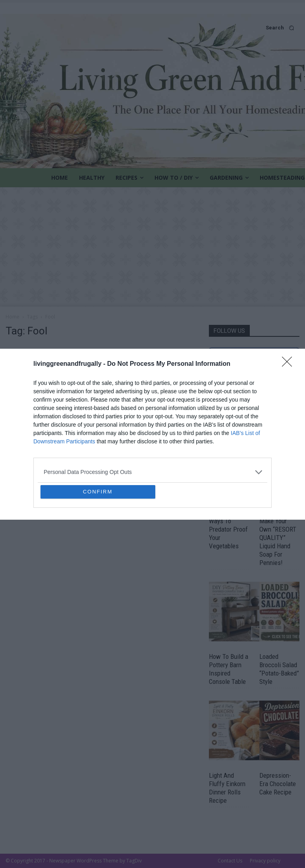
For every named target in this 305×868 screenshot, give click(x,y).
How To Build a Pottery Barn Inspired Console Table (229, 669)
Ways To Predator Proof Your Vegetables (228, 533)
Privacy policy (265, 861)
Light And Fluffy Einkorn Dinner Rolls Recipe (227, 788)
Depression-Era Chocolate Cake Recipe (278, 784)
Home (13, 317)
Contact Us (230, 861)
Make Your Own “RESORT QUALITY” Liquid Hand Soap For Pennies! (278, 542)
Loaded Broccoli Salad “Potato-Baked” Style (279, 669)
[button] (152, 28)
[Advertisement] (152, 247)
